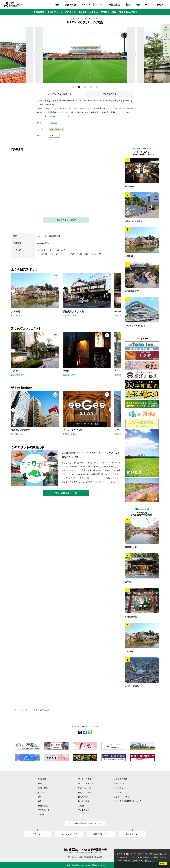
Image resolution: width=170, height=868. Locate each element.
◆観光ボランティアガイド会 (62, 12)
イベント (86, 5)
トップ (14, 710)
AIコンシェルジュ (86, 783)
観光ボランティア (86, 792)
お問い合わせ (120, 783)
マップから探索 (85, 779)
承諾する (163, 864)
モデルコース (142, 5)
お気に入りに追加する (59, 94)
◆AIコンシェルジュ (88, 12)
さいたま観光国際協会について (127, 801)
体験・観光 (43, 788)
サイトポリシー (121, 792)
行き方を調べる (110, 94)
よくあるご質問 (121, 779)
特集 (57, 5)
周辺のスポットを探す (66, 220)
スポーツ (54, 136)
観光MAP (166, 29)
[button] (136, 55)
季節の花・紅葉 (85, 788)
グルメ (100, 5)
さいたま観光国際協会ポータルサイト (85, 823)
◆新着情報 (39, 12)
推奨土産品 (114, 5)
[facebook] (85, 732)
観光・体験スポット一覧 (62, 493)
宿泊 (128, 5)
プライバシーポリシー (123, 797)
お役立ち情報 (84, 801)
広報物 (81, 806)
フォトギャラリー (86, 810)
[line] (90, 732)
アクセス (159, 5)
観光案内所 (83, 797)
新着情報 (42, 779)
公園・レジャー (56, 129)
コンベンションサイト (69, 834)
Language (166, 52)
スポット (24, 710)
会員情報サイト (133, 834)
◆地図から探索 (108, 12)
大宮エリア (55, 123)
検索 (166, 45)
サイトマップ (120, 788)
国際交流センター (101, 834)
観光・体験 (70, 5)
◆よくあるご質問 (128, 12)
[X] (80, 732)
